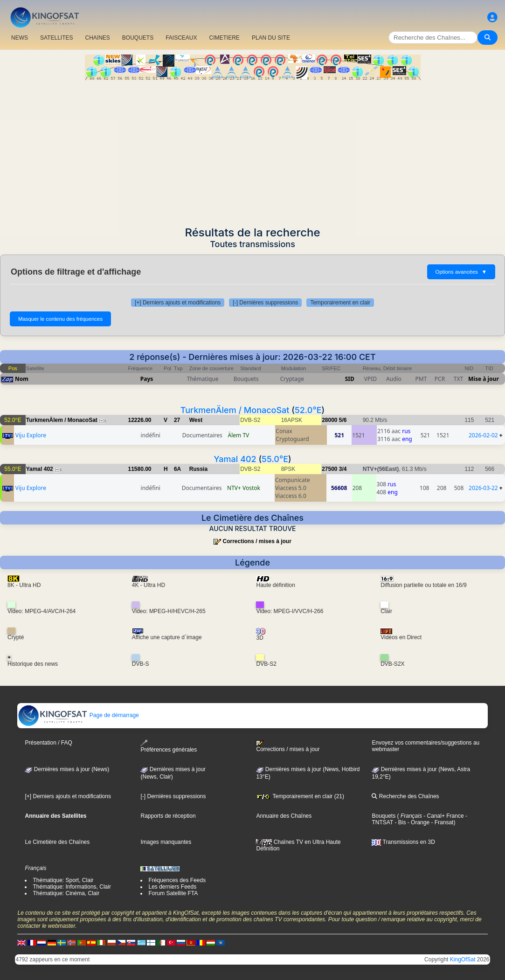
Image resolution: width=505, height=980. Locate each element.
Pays (147, 379)
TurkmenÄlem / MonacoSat (235, 410)
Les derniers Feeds (172, 887)
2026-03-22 (483, 488)
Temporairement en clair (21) (300, 796)
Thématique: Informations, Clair (72, 887)
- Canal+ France (443, 816)
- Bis (399, 822)
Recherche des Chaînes (405, 796)
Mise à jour (484, 379)
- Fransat (441, 822)
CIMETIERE (225, 38)
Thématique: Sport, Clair (63, 880)
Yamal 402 (235, 459)
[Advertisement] (252, 150)
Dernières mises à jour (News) (67, 769)
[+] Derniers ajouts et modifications (178, 303)
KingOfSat (463, 959)
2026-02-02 (483, 435)
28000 (329, 420)
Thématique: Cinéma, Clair (66, 893)
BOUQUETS (138, 38)
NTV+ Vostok (244, 488)
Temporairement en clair (340, 303)
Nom (22, 379)
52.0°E (308, 410)
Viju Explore (31, 435)
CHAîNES (97, 38)
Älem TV (239, 435)
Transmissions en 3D (403, 842)
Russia (198, 469)
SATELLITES (56, 38)
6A (177, 469)
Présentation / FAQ (48, 743)
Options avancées (461, 272)
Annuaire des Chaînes (284, 816)
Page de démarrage (78, 715)
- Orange (418, 822)
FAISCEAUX (181, 38)
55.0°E (275, 459)
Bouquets (384, 816)
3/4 (343, 469)
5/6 (343, 420)
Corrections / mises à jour (257, 541)
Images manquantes (166, 842)
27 (177, 420)
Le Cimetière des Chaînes (57, 842)
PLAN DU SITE (271, 38)
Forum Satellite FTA (173, 893)
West (196, 420)
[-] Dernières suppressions (265, 303)
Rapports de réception (168, 816)
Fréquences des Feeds (177, 880)
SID (350, 379)
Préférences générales (169, 746)
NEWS (20, 38)
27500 (329, 469)
